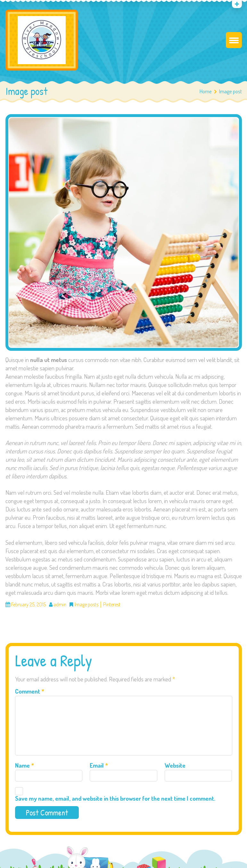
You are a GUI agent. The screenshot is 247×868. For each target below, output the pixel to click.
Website (175, 765)
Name (25, 765)
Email (99, 765)
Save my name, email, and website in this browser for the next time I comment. (115, 798)
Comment (30, 691)
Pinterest (112, 604)
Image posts (86, 604)
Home (206, 91)
